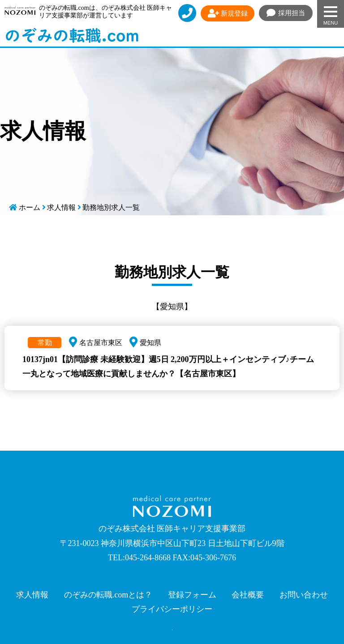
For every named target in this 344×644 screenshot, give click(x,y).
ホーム (30, 207)
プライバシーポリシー (172, 609)
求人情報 (61, 207)
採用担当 (286, 13)
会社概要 (248, 595)
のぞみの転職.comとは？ (108, 595)
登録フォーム (192, 595)
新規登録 (228, 13)
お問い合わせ (304, 595)
